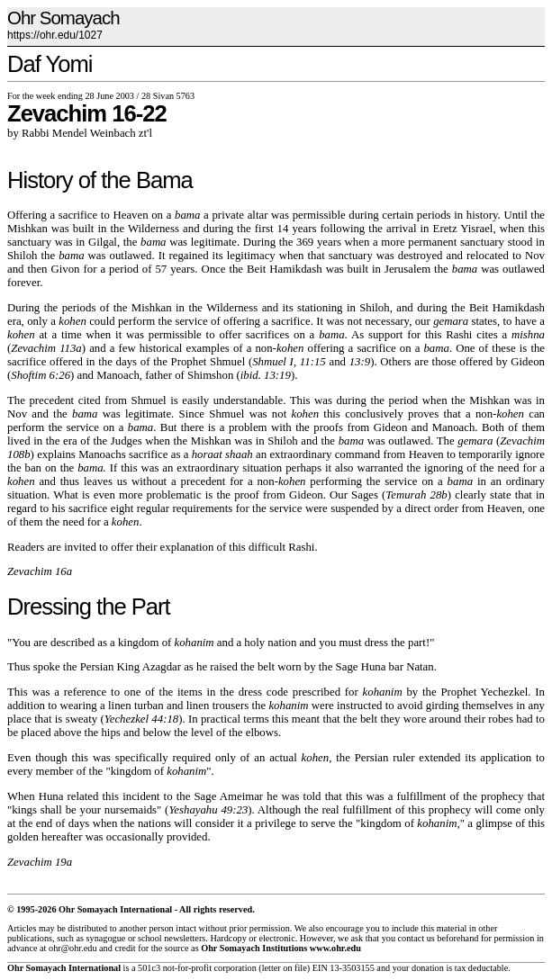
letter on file (285, 968)
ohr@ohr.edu (72, 948)
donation (428, 968)
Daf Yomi (50, 64)
